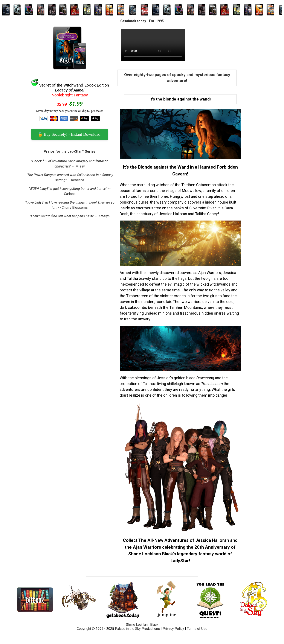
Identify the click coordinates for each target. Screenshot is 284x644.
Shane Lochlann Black (142, 625)
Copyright (84, 629)
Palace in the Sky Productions (137, 629)
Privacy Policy (173, 629)
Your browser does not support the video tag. (153, 45)
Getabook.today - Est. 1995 (142, 21)
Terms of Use (197, 629)
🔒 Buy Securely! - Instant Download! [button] (70, 134)
